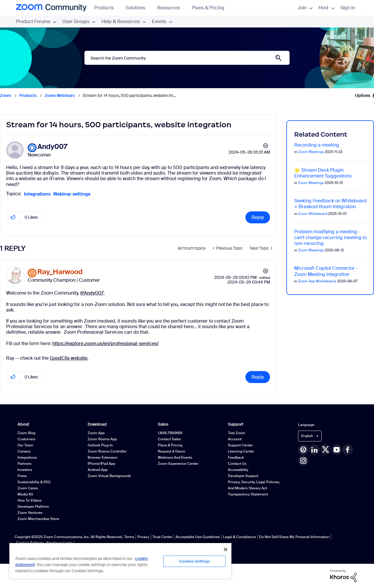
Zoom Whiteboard (313, 214)
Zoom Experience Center (178, 464)
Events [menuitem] (162, 21)
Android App (98, 470)
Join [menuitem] (305, 8)
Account (235, 439)
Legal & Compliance (239, 537)
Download (97, 424)
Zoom (6, 95)
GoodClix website (69, 358)
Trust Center (162, 537)
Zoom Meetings (311, 152)
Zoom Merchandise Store (38, 519)
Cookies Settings (194, 561)
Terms (129, 537)
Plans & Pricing (208, 8)
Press (22, 476)
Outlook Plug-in (100, 445)
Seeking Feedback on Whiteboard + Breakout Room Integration (330, 204)
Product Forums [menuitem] (36, 21)
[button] (13, 217)
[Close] (226, 549)
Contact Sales (169, 439)
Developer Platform (33, 507)
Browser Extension (103, 457)
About (23, 424)
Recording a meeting (317, 145)
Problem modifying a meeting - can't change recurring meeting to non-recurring (330, 238)
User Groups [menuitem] (79, 21)
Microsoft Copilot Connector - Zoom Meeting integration (326, 271)
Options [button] (363, 95)
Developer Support (243, 476)
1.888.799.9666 (170, 433)
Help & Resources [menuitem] (124, 21)
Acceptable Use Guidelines (198, 537)
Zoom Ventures (30, 513)
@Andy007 (92, 293)
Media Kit (25, 494)
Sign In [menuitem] (348, 8)
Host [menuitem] (327, 8)
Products (107, 8)
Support (236, 424)
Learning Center (241, 451)
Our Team (25, 445)
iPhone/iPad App (101, 464)
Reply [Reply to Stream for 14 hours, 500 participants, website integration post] (258, 217)
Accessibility (238, 470)
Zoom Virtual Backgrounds (109, 476)
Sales (163, 424)
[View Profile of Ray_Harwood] (60, 272)
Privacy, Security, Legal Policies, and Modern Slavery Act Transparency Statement (254, 488)
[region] (120, 561)
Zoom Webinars (60, 95)
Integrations (37, 194)
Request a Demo (172, 451)
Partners (24, 464)
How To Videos (30, 500)
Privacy (143, 537)
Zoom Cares (28, 488)
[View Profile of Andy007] (52, 147)
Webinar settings (72, 194)
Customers (26, 439)
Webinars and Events (175, 457)
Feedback (236, 457)
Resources (171, 8)
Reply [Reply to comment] (258, 377)
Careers (24, 451)
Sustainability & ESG (34, 482)
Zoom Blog (26, 433)
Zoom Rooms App (102, 439)
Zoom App (96, 433)
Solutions (138, 8)
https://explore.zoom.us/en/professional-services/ (105, 343)
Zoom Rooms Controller (107, 451)
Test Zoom (237, 433)
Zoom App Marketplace (317, 281)
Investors (25, 470)
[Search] (187, 58)
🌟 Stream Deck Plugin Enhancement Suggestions (323, 173)
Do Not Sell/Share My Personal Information (294, 537)
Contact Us (237, 464)
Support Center (240, 445)
